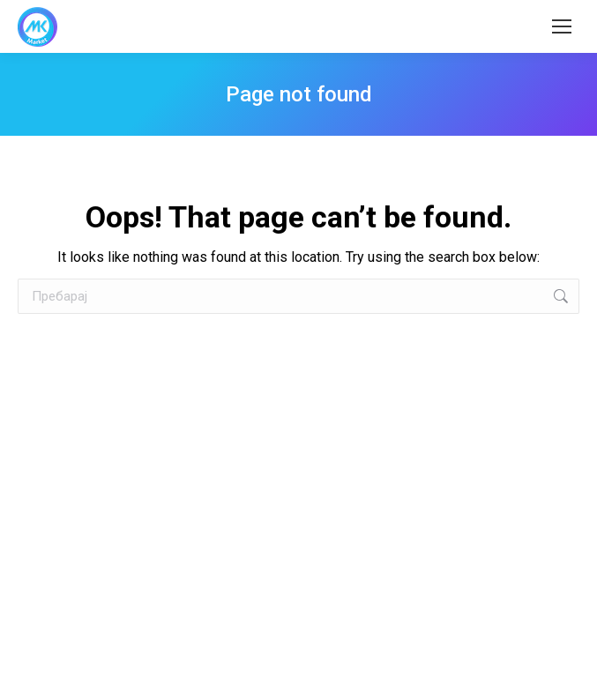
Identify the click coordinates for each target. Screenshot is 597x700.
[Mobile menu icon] (562, 26)
